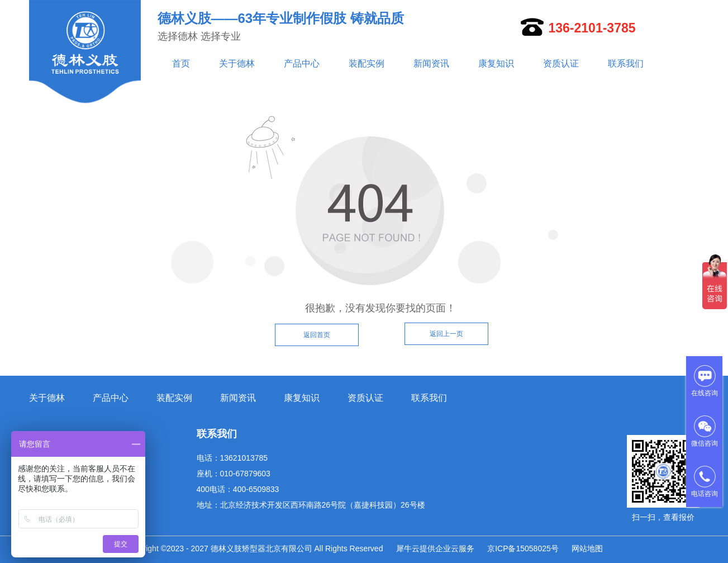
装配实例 (367, 63)
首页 (181, 63)
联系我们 (626, 63)
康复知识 (496, 63)
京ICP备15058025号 (523, 548)
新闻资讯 (431, 63)
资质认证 (561, 63)
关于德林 (237, 63)
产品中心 (302, 63)
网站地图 (587, 548)
